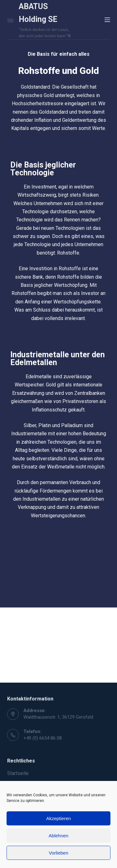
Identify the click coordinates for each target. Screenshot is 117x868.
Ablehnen (58, 836)
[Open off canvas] (107, 20)
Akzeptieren (58, 818)
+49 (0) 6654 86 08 (43, 738)
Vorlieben (58, 853)
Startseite (18, 773)
